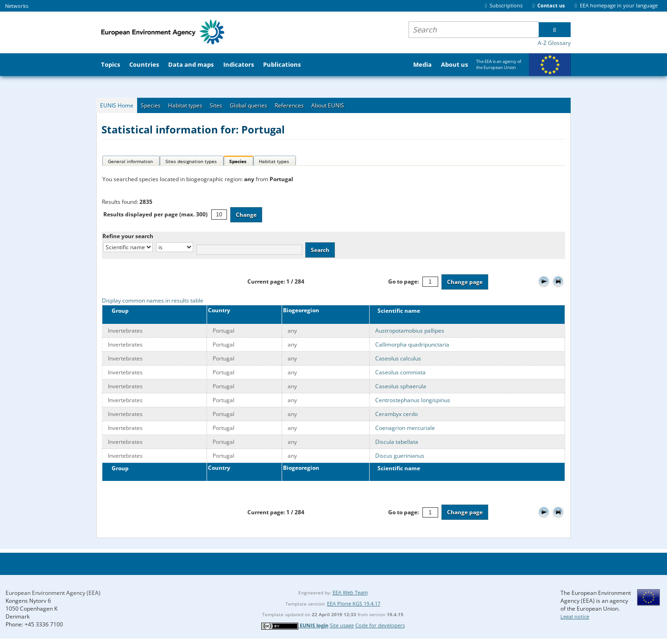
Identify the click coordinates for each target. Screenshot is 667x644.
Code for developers (380, 625)
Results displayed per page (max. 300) (155, 214)
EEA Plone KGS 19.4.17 (354, 603)
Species (151, 105)
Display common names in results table (153, 300)
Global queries (249, 105)
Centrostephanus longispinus (413, 400)
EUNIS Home (117, 105)
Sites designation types (191, 161)
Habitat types (185, 105)
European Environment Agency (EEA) (53, 593)
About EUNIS (328, 105)
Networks (17, 6)
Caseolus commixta (400, 372)
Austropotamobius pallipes (410, 331)
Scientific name (397, 311)
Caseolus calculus (398, 358)
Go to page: (403, 281)
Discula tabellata (397, 442)
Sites (216, 105)
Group (117, 311)
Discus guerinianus (400, 456)
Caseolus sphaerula (401, 386)
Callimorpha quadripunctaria (412, 344)
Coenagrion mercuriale (405, 428)
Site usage (342, 625)
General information (130, 161)
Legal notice (575, 616)
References (289, 105)
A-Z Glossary (554, 43)
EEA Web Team (350, 592)
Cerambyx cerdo (396, 414)
